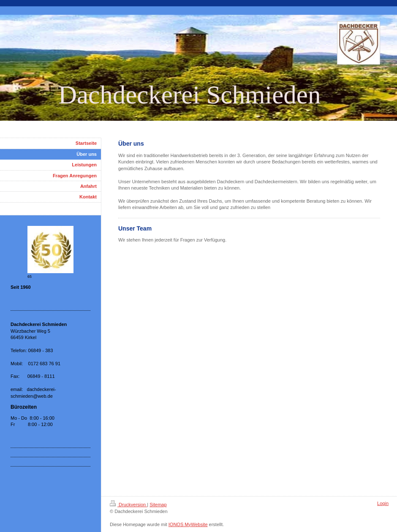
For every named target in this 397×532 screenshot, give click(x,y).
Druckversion (128, 505)
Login (383, 503)
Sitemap (158, 505)
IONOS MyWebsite (188, 524)
